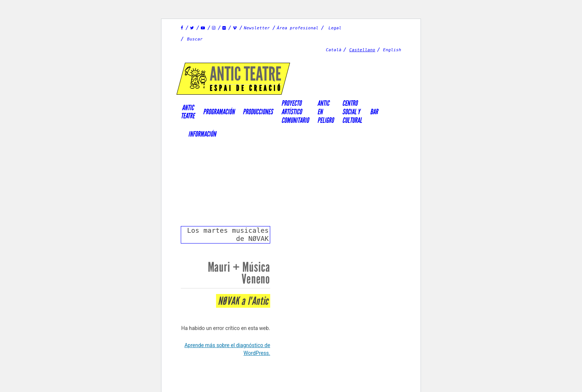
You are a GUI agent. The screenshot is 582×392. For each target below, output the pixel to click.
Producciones (258, 112)
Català (334, 50)
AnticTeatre (188, 112)
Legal (335, 28)
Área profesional (298, 28)
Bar (374, 112)
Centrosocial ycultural (352, 112)
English (392, 50)
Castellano (362, 50)
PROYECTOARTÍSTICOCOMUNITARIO (295, 112)
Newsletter (257, 28)
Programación (219, 112)
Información (202, 134)
